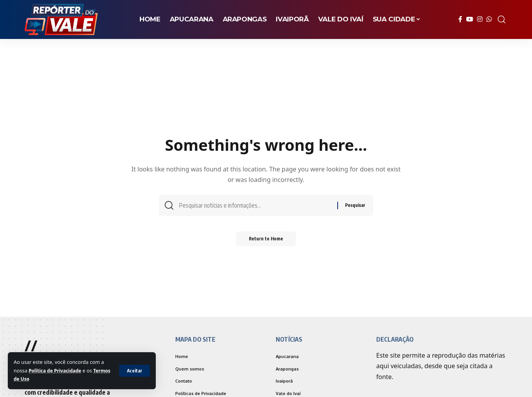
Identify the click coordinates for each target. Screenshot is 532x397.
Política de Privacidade (56, 371)
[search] (502, 19)
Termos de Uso (32, 379)
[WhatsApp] (489, 19)
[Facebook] (460, 19)
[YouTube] (470, 19)
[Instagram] (480, 19)
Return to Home (266, 241)
